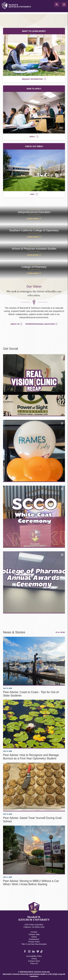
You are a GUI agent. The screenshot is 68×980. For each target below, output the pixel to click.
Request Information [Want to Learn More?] (32, 79)
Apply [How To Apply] (32, 137)
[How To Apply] (34, 113)
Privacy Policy (34, 942)
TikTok (42, 953)
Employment (34, 939)
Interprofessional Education (40, 324)
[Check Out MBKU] (34, 170)
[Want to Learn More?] (34, 55)
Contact (34, 932)
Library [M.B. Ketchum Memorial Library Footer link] (34, 937)
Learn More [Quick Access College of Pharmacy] (33, 273)
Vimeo (38, 952)
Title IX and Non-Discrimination (34, 944)
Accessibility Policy (34, 956)
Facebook (25, 952)
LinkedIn (34, 952)
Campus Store (34, 961)
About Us (15, 324)
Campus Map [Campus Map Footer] (34, 934)
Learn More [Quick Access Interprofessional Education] (33, 219)
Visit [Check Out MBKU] (32, 194)
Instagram (29, 952)
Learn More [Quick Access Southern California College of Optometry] (33, 237)
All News (61, 632)
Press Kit (34, 963)
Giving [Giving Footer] (34, 959)
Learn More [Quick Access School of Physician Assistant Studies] (33, 255)
